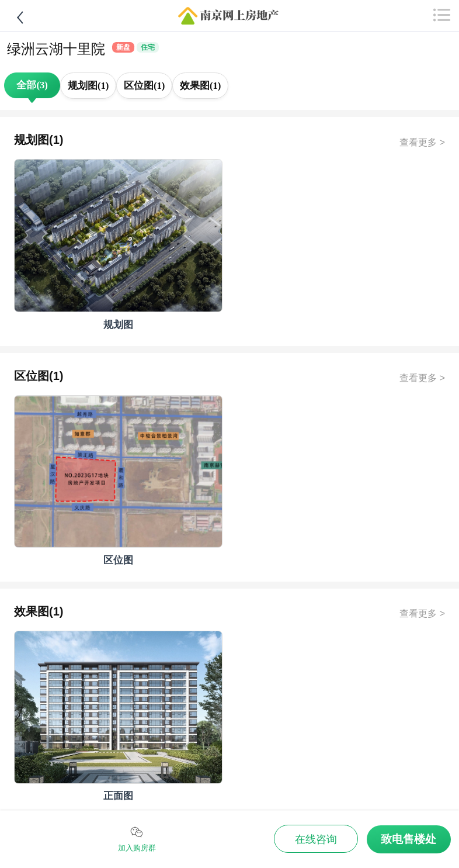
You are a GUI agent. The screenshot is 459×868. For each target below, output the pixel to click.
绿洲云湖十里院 (56, 49)
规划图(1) (88, 86)
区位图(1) (145, 86)
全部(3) (32, 85)
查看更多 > (422, 142)
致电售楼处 (408, 839)
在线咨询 (316, 839)
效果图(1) (201, 86)
